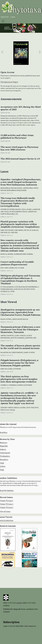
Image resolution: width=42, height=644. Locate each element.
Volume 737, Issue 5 (7, 501)
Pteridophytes (5, 456)
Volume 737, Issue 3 (7, 507)
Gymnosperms (5, 453)
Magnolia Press (19, 609)
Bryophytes (4, 459)
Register (5, 17)
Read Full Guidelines (7, 490)
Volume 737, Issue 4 (7, 504)
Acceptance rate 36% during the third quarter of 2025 (21, 108)
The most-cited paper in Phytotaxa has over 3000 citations (19, 148)
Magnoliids (4, 446)
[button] (2, 52)
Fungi (2, 470)
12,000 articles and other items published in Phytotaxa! (17, 137)
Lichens (3, 466)
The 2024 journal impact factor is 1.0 (20, 159)
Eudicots (3, 449)
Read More (4, 432)
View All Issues (5, 511)
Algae (2, 463)
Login (13, 17)
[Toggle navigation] (3, 21)
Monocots (4, 443)
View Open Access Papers (9, 82)
